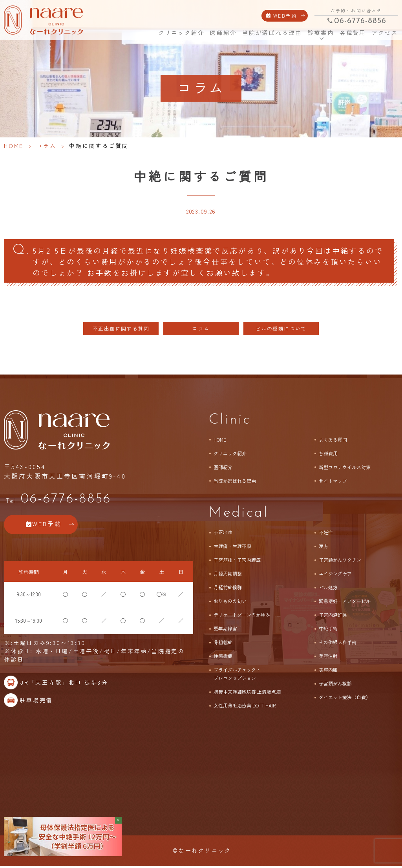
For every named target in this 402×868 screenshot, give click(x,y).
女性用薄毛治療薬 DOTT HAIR (245, 707)
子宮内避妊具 (333, 617)
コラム (46, 146)
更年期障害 (225, 630)
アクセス (384, 33)
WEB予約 (285, 16)
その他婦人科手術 (338, 644)
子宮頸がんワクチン (340, 562)
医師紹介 (223, 33)
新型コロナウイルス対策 (345, 469)
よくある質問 (333, 441)
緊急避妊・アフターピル (345, 603)
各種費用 (353, 33)
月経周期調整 (228, 575)
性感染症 (223, 658)
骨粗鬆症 (223, 644)
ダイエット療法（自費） (345, 699)
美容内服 (328, 672)
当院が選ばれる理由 (272, 33)
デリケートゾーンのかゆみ (242, 617)
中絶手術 (328, 630)
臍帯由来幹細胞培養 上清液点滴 (247, 693)
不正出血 (223, 534)
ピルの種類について (281, 330)
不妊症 (326, 534)
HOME (147, 32)
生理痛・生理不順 (232, 548)
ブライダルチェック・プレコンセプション (237, 676)
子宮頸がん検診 (335, 685)
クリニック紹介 (181, 33)
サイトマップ (333, 482)
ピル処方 (328, 589)
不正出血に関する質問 (121, 330)
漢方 (323, 548)
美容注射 (328, 658)
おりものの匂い (230, 603)
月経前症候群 (228, 589)
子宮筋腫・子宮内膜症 (237, 562)
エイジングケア (335, 575)
